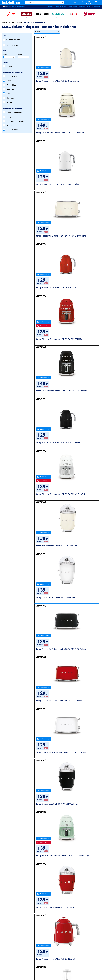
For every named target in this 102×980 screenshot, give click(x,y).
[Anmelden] (85, 3)
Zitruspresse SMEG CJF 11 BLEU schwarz (51, 459)
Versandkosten (63, 965)
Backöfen (48, 921)
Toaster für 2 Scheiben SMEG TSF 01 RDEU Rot (49, 406)
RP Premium (28, 932)
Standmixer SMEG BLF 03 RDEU (50, 673)
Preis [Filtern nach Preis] (4, 53)
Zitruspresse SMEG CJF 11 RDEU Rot (51, 513)
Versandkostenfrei (14, 42)
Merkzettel (96, 7)
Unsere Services (27, 909)
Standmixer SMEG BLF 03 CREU (50, 620)
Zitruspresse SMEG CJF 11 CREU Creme (84, 299)
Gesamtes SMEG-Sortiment (77, 692)
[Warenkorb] (95, 3)
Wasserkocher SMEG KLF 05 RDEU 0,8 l (84, 513)
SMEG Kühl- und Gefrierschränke (22, 692)
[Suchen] (58, 3)
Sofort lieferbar (12, 48)
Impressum (42, 965)
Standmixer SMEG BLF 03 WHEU (50, 566)
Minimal (9, 59)
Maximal (24, 59)
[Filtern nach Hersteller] (17, 65)
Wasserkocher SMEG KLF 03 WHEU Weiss (50, 138)
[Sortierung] (47, 34)
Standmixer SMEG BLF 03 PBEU (84, 620)
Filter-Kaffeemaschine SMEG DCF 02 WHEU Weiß (49, 299)
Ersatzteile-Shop (30, 936)
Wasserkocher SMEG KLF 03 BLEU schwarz (84, 245)
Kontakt (82, 7)
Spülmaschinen (51, 918)
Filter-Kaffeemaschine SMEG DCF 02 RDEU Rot (82, 192)
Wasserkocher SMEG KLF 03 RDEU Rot (50, 192)
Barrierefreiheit (52, 965)
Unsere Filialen (72, 924)
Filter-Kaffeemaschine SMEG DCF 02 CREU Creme (82, 84)
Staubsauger (50, 925)
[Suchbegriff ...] (39, 3)
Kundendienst (73, 7)
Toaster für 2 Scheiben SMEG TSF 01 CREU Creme (83, 138)
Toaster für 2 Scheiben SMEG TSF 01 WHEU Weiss (83, 406)
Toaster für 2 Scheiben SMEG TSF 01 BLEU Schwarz (83, 352)
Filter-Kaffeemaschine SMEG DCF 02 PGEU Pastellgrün (84, 459)
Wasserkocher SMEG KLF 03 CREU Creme (50, 84)
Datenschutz (27, 965)
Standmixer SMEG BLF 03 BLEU (84, 566)
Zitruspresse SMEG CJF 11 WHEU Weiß (51, 352)
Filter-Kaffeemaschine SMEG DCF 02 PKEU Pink (82, 673)
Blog (89, 7)
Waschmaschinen (52, 911)
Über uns (50, 7)
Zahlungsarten (74, 965)
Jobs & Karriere (61, 7)
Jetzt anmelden (12, 892)
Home (4, 25)
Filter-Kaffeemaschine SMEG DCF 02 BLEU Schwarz (49, 245)
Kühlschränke (50, 914)
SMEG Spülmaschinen (53, 692)
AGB (35, 965)
